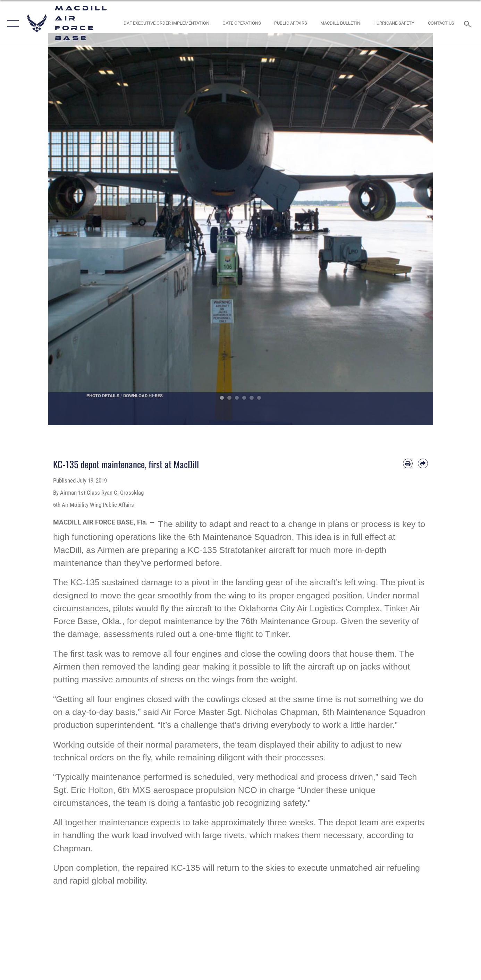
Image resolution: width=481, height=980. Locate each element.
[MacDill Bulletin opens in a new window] (340, 23)
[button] (11, 23)
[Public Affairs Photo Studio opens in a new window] (291, 23)
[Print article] (408, 464)
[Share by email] (423, 464)
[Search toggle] (468, 23)
